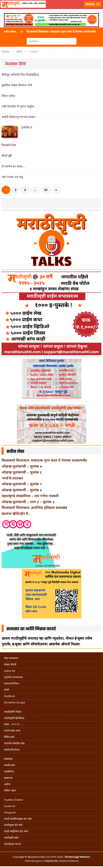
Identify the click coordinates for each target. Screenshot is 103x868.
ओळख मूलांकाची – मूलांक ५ (22, 484)
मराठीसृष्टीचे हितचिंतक (14, 718)
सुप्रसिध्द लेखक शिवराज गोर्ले (17, 85)
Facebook (10, 806)
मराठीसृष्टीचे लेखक (13, 712)
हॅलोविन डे (27, 127)
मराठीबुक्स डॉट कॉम (13, 825)
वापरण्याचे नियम (12, 684)
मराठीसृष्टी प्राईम (11, 838)
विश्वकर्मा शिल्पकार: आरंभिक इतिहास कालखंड (34, 507)
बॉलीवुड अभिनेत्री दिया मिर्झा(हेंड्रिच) (20, 75)
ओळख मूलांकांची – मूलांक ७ (22, 466)
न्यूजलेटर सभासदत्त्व (13, 677)
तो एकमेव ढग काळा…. (13, 166)
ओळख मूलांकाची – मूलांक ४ (22, 490)
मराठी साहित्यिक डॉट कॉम (16, 831)
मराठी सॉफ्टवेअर (12, 750)
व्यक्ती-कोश (10, 765)
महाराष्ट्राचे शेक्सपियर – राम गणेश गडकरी (30, 496)
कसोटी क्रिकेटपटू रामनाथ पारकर (18, 117)
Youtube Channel (13, 800)
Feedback (9, 696)
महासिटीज (9, 772)
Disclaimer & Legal (14, 702)
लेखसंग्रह (8, 759)
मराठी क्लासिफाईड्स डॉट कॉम (18, 819)
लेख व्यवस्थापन (11, 658)
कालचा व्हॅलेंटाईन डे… (16, 513)
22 (46, 190)
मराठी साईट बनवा (12, 731)
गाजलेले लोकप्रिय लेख (14, 743)
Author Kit (10, 671)
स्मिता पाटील (8, 96)
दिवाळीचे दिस (9, 145)
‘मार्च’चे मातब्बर (12, 478)
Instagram (10, 812)
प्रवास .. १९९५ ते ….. (14, 724)
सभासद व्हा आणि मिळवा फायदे (31, 629)
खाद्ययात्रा (8, 778)
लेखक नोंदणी (10, 665)
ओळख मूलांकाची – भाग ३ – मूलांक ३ (28, 502)
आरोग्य (7, 784)
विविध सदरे (9, 737)
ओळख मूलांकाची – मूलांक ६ (22, 472)
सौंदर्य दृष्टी (7, 156)
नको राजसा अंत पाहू (12, 177)
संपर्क (7, 690)
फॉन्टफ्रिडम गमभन (13, 844)
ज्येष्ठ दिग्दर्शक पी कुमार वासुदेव (18, 106)
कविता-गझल (10, 790)
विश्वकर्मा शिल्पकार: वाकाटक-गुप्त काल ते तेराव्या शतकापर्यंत (44, 460)
